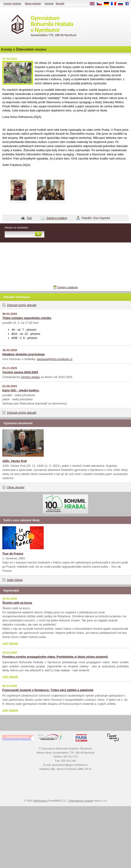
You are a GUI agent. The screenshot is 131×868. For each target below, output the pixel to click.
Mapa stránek (33, 3)
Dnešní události (68, 287)
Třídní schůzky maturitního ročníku (27, 318)
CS (101, 4)
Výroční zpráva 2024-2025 (20, 372)
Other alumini (16, 487)
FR (115, 4)
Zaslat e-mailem (57, 218)
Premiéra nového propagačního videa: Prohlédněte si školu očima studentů (55, 657)
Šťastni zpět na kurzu (17, 603)
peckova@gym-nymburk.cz (55, 359)
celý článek (10, 643)
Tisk (29, 218)
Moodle (60, 3)
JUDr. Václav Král (14, 461)
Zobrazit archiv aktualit (22, 305)
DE (108, 4)
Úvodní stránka (12, 3)
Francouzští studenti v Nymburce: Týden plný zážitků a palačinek (48, 690)
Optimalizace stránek (81, 801)
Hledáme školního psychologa (23, 354)
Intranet (49, 3)
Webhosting (41, 801)
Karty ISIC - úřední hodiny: (21, 390)
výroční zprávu (30, 377)
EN (94, 4)
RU (122, 4)
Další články (15, 580)
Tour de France (13, 554)
